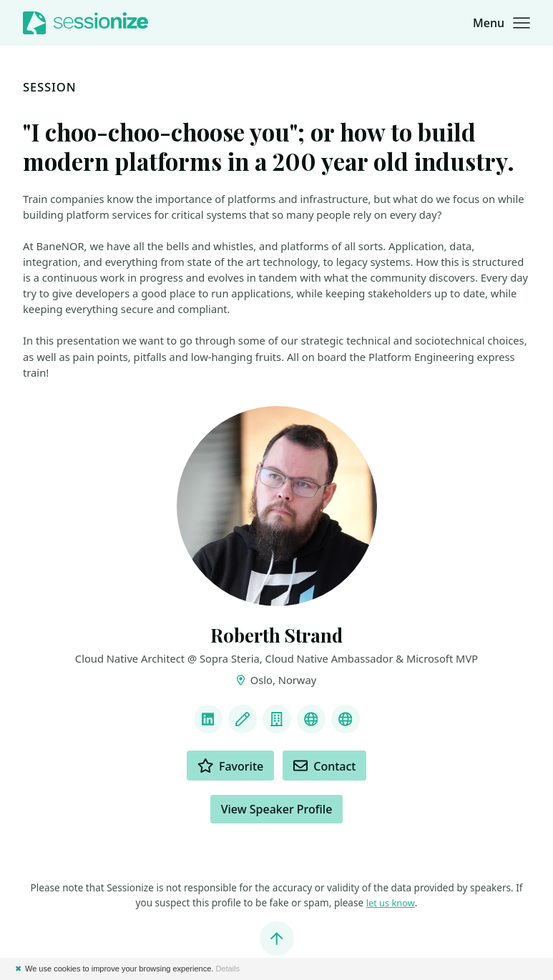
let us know (391, 904)
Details (227, 969)
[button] (501, 23)
